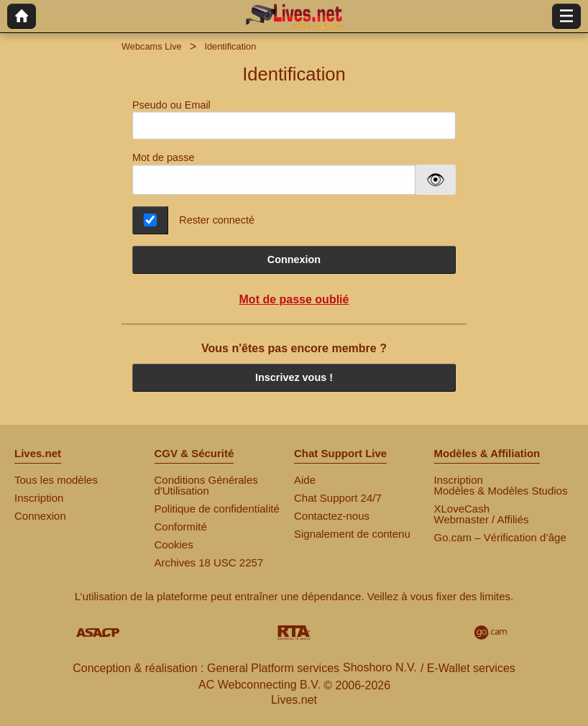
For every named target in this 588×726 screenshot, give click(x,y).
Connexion (294, 259)
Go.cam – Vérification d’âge (500, 537)
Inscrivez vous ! (294, 377)
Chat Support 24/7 (338, 498)
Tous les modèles (56, 480)
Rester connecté (217, 220)
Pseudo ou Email (294, 120)
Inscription (39, 498)
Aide (305, 480)
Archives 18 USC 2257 (209, 562)
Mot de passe (163, 157)
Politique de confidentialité (217, 509)
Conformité (181, 527)
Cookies (174, 544)
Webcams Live (152, 46)
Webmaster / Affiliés (482, 519)
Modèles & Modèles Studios (501, 491)
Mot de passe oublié (294, 299)
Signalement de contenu (352, 534)
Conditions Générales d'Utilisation (206, 485)
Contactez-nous (332, 516)
